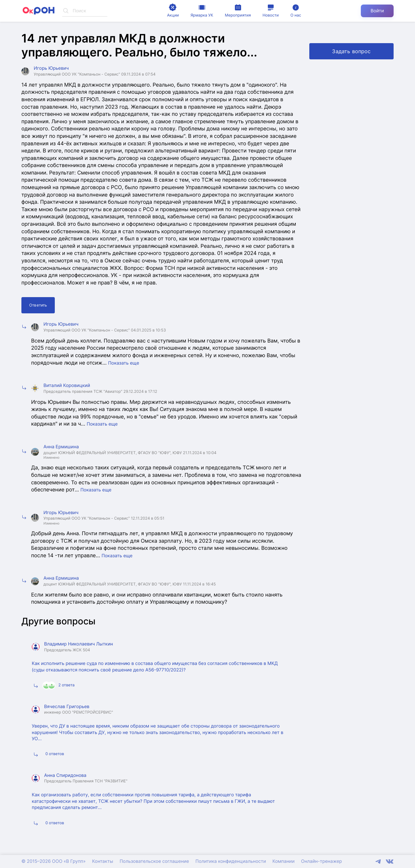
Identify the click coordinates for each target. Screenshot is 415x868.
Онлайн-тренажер (322, 861)
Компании (283, 861)
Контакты (103, 861)
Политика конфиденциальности (231, 861)
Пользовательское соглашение (154, 861)
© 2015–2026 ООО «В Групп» (53, 861)
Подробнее (280, 686)
